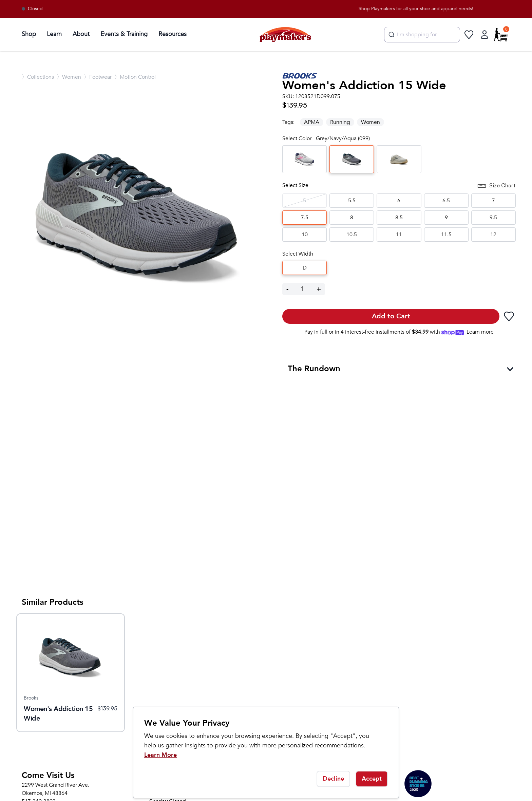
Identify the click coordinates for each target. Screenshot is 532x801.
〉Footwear (98, 77)
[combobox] (422, 35)
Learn (54, 34)
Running (340, 122)
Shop (29, 34)
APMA (312, 122)
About (81, 34)
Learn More (160, 755)
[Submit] (391, 35)
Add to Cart (391, 316)
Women (370, 122)
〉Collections (38, 77)
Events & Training (124, 34)
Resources (173, 34)
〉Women (69, 77)
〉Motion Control (135, 77)
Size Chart (496, 186)
